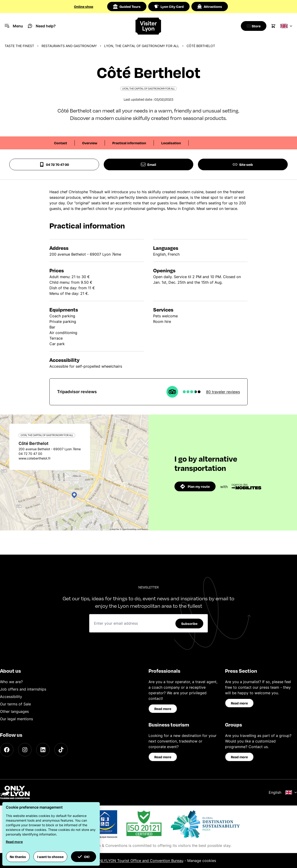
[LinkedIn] (43, 750)
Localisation (171, 143)
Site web (243, 164)
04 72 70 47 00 (54, 164)
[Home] (148, 26)
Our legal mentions (16, 719)
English (283, 792)
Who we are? (11, 682)
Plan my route (195, 486)
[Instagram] (25, 750)
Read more (163, 709)
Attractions (210, 6)
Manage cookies (202, 861)
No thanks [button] (18, 857)
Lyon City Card (169, 6)
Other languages (14, 711)
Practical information (129, 143)
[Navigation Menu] (14, 26)
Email (148, 164)
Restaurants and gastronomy (69, 46)
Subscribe (189, 624)
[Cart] (273, 26)
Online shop (84, 6)
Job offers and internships (23, 689)
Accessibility (11, 697)
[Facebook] (7, 750)
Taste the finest (19, 46)
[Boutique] (252, 26)
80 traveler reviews (223, 392)
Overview (90, 143)
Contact (61, 143)
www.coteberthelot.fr (35, 458)
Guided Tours (127, 6)
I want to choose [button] (50, 857)
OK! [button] (84, 857)
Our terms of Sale (15, 704)
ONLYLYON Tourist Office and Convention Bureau (140, 861)
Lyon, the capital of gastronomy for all (142, 46)
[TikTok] (61, 750)
